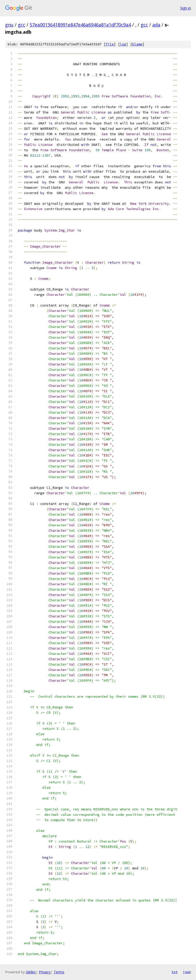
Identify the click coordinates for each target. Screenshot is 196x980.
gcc (22, 25)
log (123, 44)
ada (156, 25)
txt (175, 972)
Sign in (186, 8)
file (110, 44)
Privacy (45, 972)
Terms (59, 972)
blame (137, 44)
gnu (9, 25)
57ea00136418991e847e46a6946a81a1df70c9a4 (80, 25)
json (187, 972)
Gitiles (31, 972)
